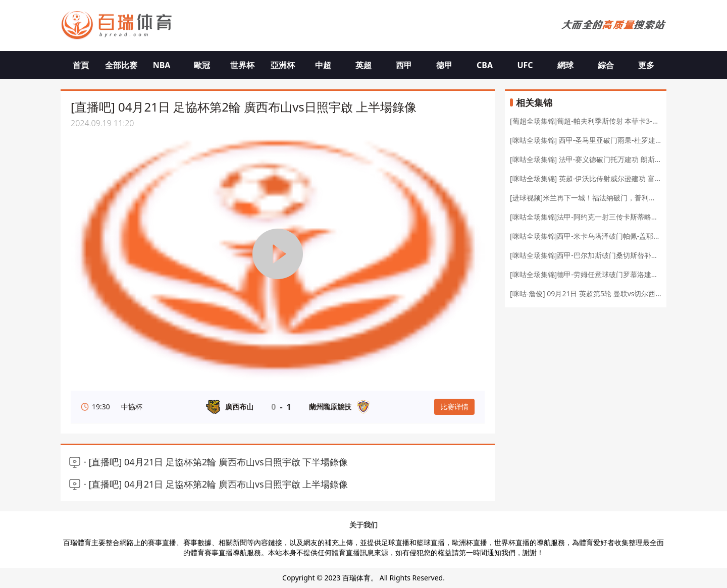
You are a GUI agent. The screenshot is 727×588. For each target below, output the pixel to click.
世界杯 (242, 65)
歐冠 (202, 65)
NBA (162, 65)
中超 (323, 65)
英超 (363, 65)
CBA (485, 65)
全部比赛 (121, 65)
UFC (525, 65)
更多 (646, 65)
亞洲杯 (283, 65)
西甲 (404, 65)
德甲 (444, 65)
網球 (565, 65)
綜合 (606, 65)
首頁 (81, 65)
